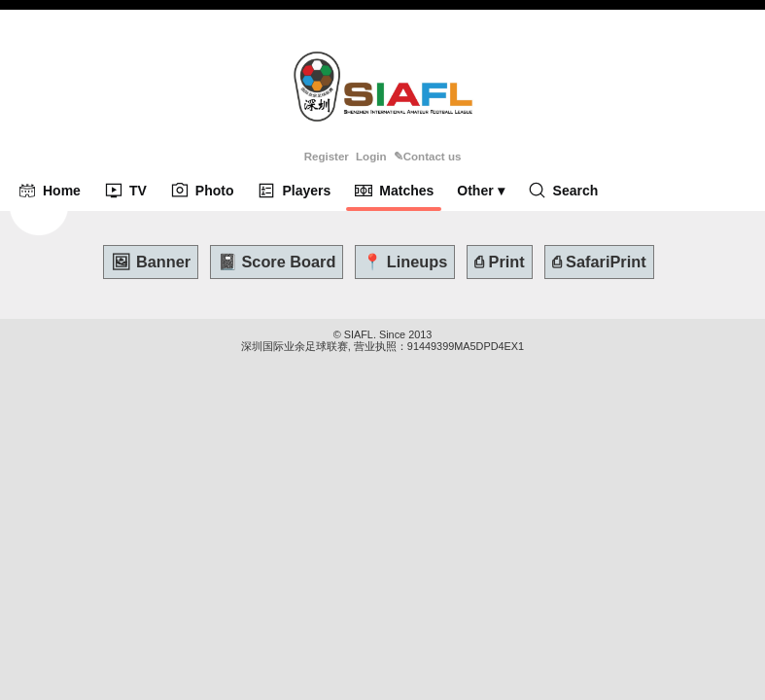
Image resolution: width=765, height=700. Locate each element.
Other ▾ (480, 191)
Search (563, 191)
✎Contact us (428, 157)
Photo (202, 191)
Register (327, 157)
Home (49, 191)
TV (125, 191)
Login (371, 157)
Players (294, 191)
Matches (394, 191)
